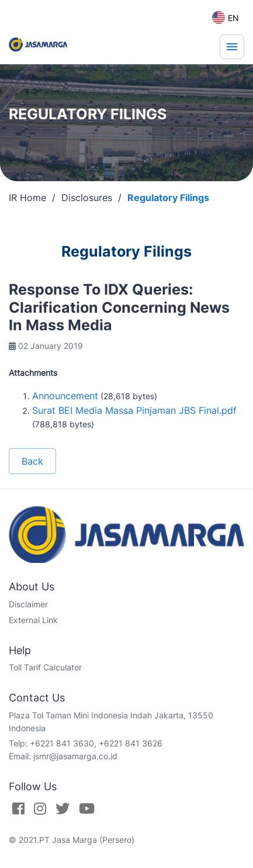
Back (32, 461)
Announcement (65, 396)
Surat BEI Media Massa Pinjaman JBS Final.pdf (134, 410)
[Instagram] (40, 808)
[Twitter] (63, 808)
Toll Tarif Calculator (45, 667)
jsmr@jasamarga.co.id (75, 756)
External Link (33, 620)
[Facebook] (18, 808)
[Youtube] (87, 808)
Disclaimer (28, 604)
